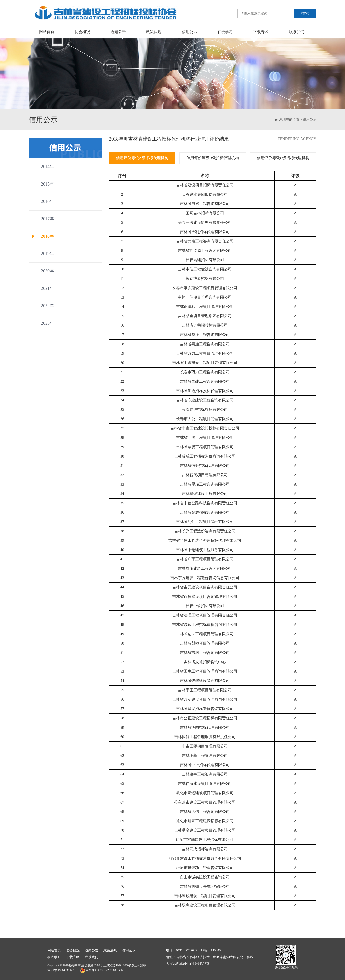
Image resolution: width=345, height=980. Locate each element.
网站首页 (47, 32)
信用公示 (190, 32)
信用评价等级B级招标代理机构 (213, 158)
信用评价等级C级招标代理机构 (283, 158)
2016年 (47, 201)
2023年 (47, 323)
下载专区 (261, 32)
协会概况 (82, 32)
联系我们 (297, 32)
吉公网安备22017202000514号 (102, 970)
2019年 (47, 254)
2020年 (47, 271)
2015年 (47, 184)
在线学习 (225, 32)
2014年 (47, 167)
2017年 (47, 219)
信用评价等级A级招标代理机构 (142, 158)
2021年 (47, 288)
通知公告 (118, 32)
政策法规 (154, 32)
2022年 (47, 306)
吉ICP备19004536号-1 (61, 970)
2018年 (47, 236)
